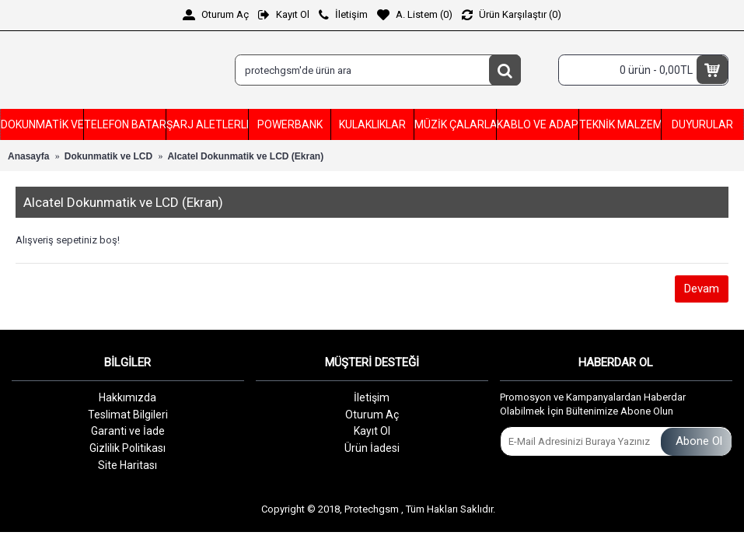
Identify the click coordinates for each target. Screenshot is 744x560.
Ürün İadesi (372, 448)
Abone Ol (696, 441)
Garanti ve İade (128, 431)
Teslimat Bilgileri (128, 415)
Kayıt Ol (372, 431)
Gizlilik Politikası (127, 448)
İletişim (372, 397)
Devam (702, 289)
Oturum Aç (372, 415)
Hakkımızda (127, 397)
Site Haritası (127, 465)
